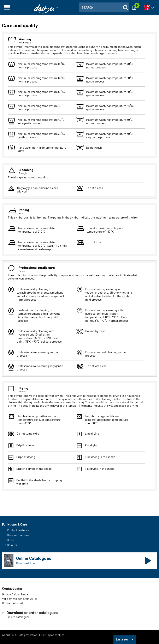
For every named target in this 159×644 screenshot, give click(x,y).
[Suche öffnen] (125, 7)
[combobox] (104, 7)
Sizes (10, 540)
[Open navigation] (7, 7)
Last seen (122, 639)
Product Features (18, 530)
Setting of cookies (53, 635)
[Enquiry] (135, 7)
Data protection (28, 635)
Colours (12, 545)
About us (8, 635)
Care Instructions (18, 535)
